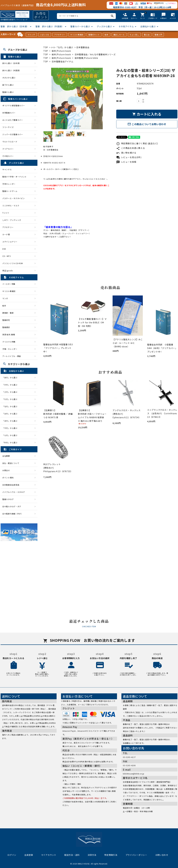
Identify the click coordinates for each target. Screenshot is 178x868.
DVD (4, 249)
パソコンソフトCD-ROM (13, 263)
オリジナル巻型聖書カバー (14, 105)
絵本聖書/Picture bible (86, 58)
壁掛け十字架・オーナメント (15, 177)
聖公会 (147, 35)
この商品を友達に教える (131, 148)
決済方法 (92, 855)
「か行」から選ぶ (11, 385)
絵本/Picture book (61, 51)
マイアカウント (49, 855)
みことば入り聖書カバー (13, 120)
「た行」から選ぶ (11, 399)
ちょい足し (134, 35)
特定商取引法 (111, 855)
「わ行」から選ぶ (11, 442)
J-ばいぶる (45, 35)
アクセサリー (60, 35)
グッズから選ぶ (104, 26)
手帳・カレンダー (10, 349)
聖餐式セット (94, 35)
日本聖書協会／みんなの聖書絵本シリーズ (95, 54)
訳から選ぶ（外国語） (12, 70)
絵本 (106, 35)
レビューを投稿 (126, 162)
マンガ (5, 298)
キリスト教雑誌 (77, 35)
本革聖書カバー (9, 113)
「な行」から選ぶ (11, 406)
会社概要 (6, 456)
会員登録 (29, 855)
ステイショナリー (10, 242)
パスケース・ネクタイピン (13, 198)
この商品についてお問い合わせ (147, 124)
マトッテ (31, 35)
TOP (46, 47)
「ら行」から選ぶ (11, 435)
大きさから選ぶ (9, 78)
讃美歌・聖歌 (8, 313)
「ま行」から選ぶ (11, 421)
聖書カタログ (8, 499)
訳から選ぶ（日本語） (12, 63)
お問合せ (6, 470)
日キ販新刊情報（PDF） (13, 514)
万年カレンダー (9, 184)
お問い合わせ (162, 855)
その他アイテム (126, 26)
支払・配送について (11, 463)
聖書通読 (6, 327)
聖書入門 (158, 35)
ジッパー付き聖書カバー (13, 134)
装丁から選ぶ (8, 85)
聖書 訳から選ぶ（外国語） (50, 26)
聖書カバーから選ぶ (80, 26)
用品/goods (8, 270)
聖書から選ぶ (8, 92)
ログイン (12, 855)
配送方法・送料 (72, 855)
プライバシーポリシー (136, 855)
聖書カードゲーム (10, 191)
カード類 (6, 234)
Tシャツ (6, 213)
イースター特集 (9, 284)
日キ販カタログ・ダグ (12, 506)
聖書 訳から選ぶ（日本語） (15, 26)
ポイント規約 (8, 478)
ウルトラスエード (10, 142)
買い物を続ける (126, 153)
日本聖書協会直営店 (11, 485)
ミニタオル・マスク (11, 206)
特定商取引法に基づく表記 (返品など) (137, 143)
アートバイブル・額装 (12, 356)
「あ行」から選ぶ (11, 377)
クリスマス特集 (9, 342)
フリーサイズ (8, 127)
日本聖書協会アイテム (62, 61)
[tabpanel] (77, 99)
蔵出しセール (119, 35)
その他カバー (8, 156)
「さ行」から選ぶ (11, 392)
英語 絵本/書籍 (9, 334)
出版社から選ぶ (148, 26)
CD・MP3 (6, 256)
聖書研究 (6, 320)
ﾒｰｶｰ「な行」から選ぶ (62, 47)
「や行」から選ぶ (11, 428)
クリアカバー (8, 149)
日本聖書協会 (83, 47)
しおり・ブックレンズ (12, 220)
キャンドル (7, 169)
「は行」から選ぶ (11, 414)
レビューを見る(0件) (129, 157)
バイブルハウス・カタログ (14, 492)
